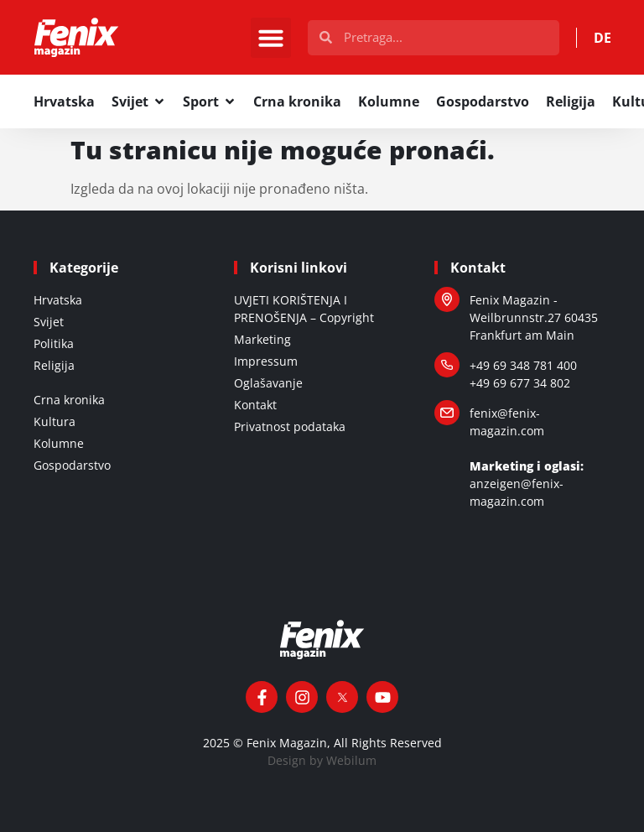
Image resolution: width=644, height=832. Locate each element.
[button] (271, 38)
